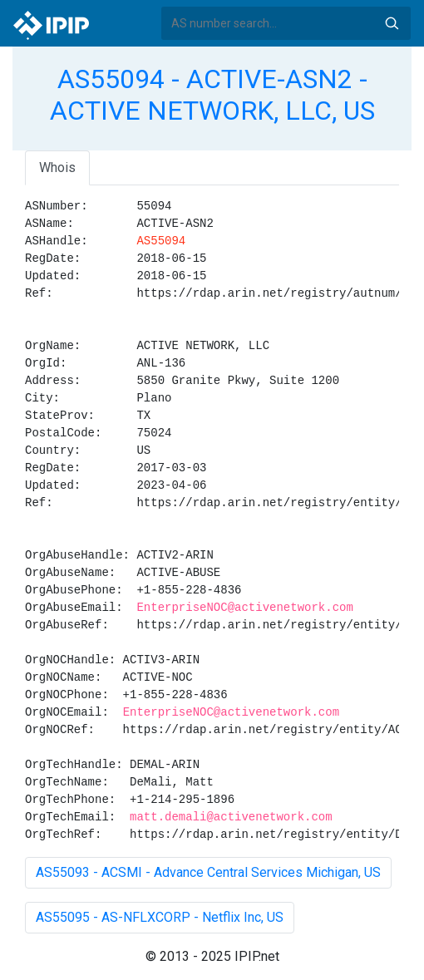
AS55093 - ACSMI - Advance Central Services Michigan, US (208, 872)
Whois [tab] (57, 167)
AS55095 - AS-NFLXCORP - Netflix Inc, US (160, 917)
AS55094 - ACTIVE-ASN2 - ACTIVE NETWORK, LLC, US (212, 95)
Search (392, 23)
